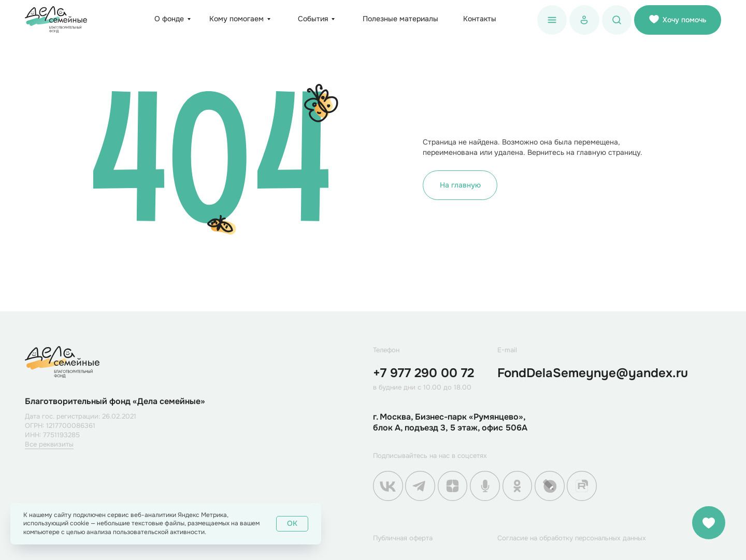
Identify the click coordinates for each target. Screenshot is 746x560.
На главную (460, 185)
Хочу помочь (678, 20)
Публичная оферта (403, 538)
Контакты (480, 19)
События (313, 19)
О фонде (169, 19)
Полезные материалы (400, 19)
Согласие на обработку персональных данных (572, 538)
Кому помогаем (236, 19)
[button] (552, 20)
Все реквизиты (49, 444)
